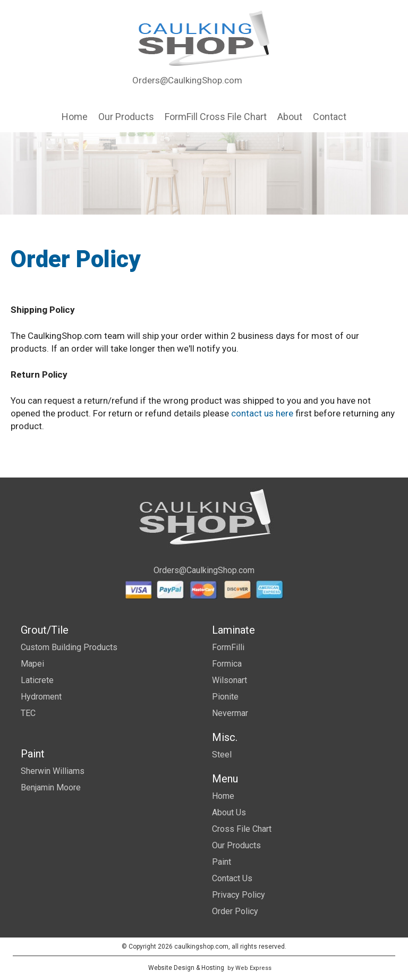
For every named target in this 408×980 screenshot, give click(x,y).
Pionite (225, 697)
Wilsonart (229, 680)
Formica (227, 664)
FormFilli (228, 647)
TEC (28, 713)
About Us (229, 812)
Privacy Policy (239, 895)
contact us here (262, 413)
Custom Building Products (69, 647)
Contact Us (232, 878)
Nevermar (230, 713)
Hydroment (41, 697)
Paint (222, 862)
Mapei (32, 664)
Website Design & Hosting (186, 968)
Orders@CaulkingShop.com (187, 80)
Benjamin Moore (51, 787)
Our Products (236, 845)
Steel (222, 755)
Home (223, 796)
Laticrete (37, 680)
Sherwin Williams (53, 771)
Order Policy (235, 911)
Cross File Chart (242, 829)
